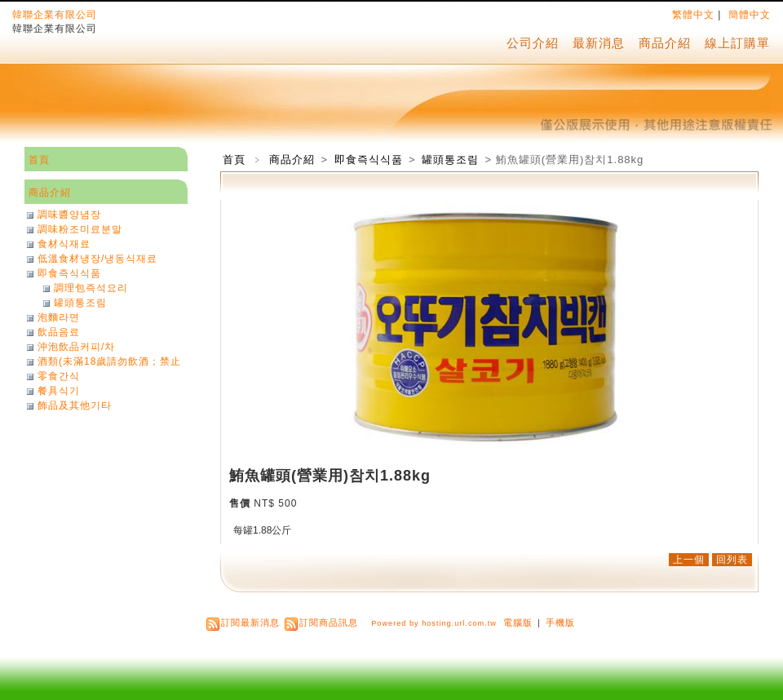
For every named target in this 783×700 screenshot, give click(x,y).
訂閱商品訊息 (329, 622)
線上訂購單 (737, 43)
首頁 (234, 159)
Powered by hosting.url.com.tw (434, 623)
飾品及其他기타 (75, 405)
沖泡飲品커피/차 (76, 347)
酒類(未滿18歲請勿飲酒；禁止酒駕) (109, 361)
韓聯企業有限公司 (55, 15)
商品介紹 (665, 43)
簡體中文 (750, 15)
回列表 (732, 560)
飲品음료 (59, 332)
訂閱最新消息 (250, 622)
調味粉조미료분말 (80, 229)
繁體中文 (693, 15)
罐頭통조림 (452, 159)
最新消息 (599, 43)
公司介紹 (533, 43)
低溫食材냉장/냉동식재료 (97, 259)
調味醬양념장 (69, 215)
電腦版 (518, 622)
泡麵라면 (59, 317)
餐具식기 (59, 391)
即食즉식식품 (370, 159)
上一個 (689, 560)
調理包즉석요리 (91, 288)
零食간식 (59, 376)
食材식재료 (64, 244)
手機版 (560, 622)
